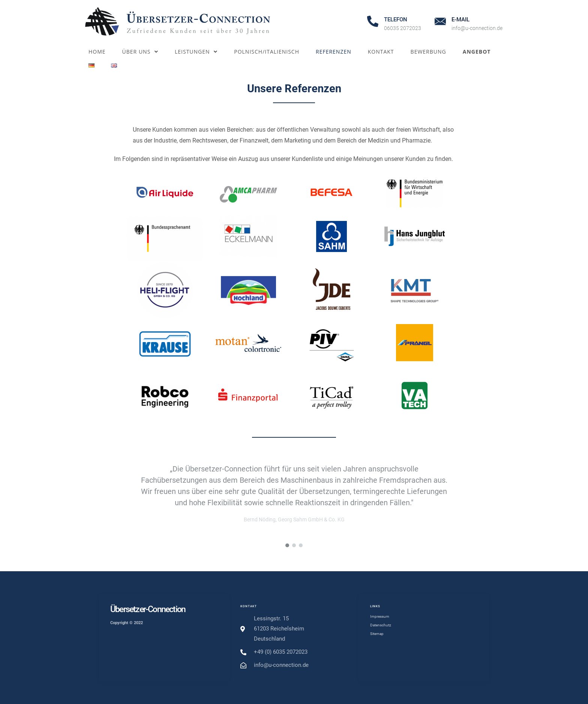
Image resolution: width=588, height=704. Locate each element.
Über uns (140, 52)
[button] (287, 545)
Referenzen (334, 52)
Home (97, 52)
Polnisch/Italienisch (267, 52)
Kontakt (381, 52)
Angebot (477, 52)
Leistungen (196, 52)
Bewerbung (428, 52)
